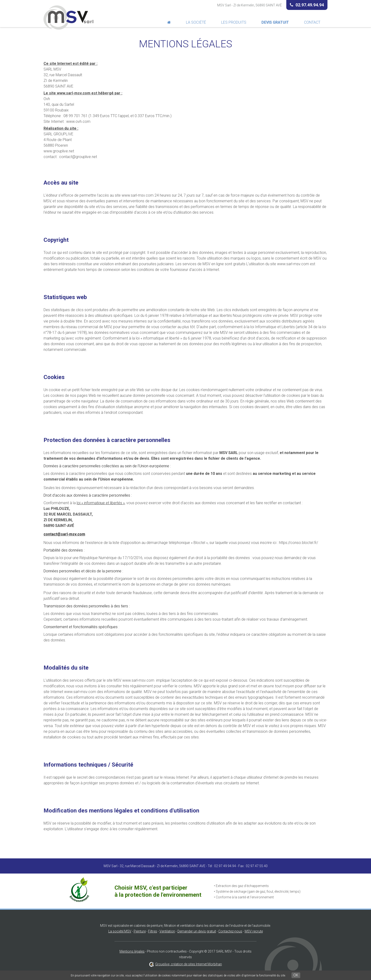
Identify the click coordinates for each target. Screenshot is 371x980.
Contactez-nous (230, 931)
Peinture (140, 931)
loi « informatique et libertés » (101, 503)
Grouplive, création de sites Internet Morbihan (189, 964)
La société (196, 22)
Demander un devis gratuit (197, 931)
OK (296, 975)
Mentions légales (132, 951)
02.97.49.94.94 (307, 5)
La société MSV (120, 931)
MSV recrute (254, 931)
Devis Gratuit (275, 22)
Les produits (234, 22)
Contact (312, 22)
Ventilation (167, 931)
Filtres (153, 931)
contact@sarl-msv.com (64, 534)
